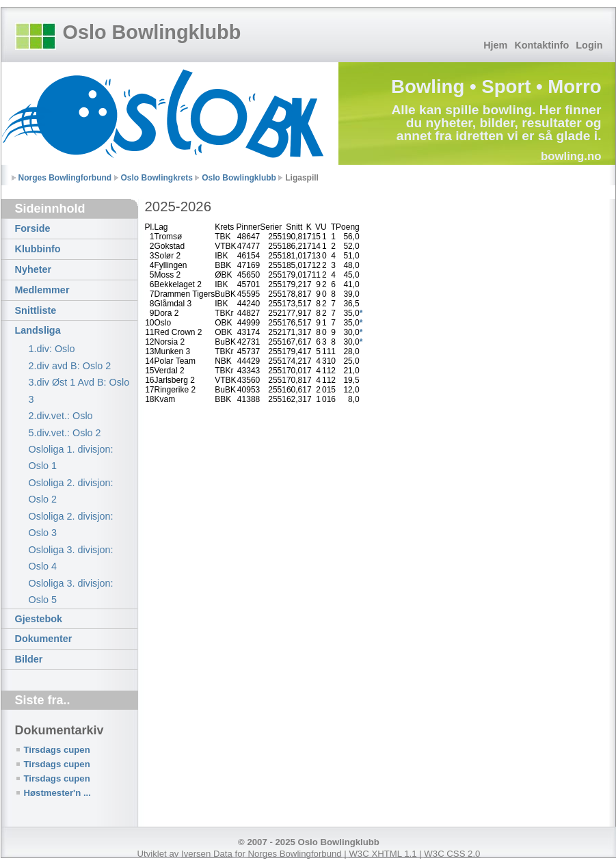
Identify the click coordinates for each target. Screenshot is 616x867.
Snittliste (36, 310)
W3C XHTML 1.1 (383, 854)
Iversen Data (207, 854)
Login (589, 45)
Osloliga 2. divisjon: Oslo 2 (71, 491)
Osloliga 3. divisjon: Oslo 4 (71, 558)
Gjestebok (39, 619)
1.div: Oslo (52, 349)
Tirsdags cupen (57, 750)
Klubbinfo (38, 249)
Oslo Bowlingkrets (157, 178)
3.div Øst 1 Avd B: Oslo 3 (79, 390)
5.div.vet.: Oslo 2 (65, 433)
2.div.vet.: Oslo (61, 416)
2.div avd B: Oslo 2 (70, 366)
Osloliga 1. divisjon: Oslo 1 (71, 457)
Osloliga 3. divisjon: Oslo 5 (71, 591)
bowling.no (571, 156)
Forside (33, 228)
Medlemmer (42, 290)
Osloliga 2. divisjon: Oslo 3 (71, 524)
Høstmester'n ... (57, 793)
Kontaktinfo (541, 45)
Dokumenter (44, 639)
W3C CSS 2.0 (452, 854)
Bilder (29, 659)
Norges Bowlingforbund (65, 178)
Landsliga (38, 330)
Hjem (495, 45)
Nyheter (34, 269)
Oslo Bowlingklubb (152, 32)
